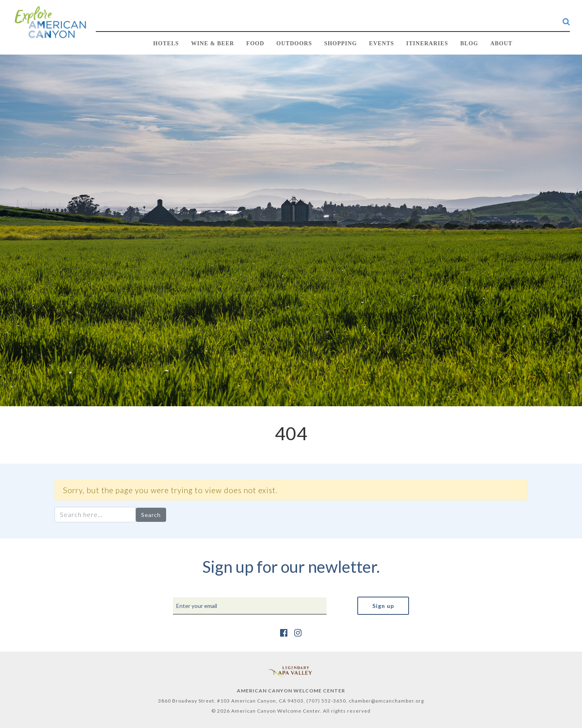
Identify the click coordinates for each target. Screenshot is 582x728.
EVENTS (382, 43)
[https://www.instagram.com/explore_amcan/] (298, 632)
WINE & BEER (213, 43)
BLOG (469, 43)
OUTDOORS (294, 43)
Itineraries (427, 43)
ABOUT (501, 43)
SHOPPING (341, 43)
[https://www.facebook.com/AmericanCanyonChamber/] (284, 632)
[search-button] (566, 21)
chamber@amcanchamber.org (386, 701)
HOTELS (166, 43)
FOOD (255, 43)
